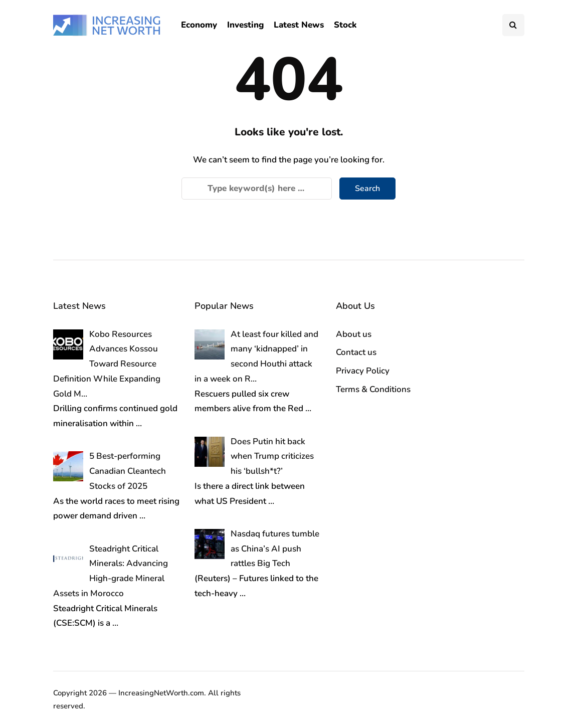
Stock (345, 25)
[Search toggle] (513, 25)
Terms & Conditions (373, 389)
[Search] (257, 189)
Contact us (356, 352)
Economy (199, 25)
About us (354, 334)
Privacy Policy (363, 371)
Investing (245, 25)
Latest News (299, 25)
